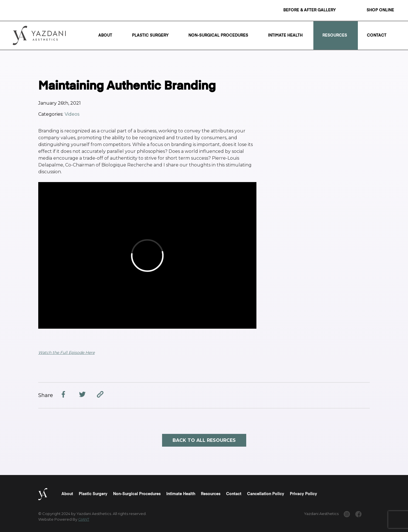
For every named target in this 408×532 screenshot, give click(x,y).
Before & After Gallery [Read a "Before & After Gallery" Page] (310, 10)
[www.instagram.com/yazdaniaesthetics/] (347, 515)
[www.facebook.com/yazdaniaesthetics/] (358, 515)
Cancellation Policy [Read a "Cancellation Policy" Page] (266, 494)
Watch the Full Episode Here (66, 352)
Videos (72, 114)
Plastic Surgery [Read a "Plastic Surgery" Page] (150, 35)
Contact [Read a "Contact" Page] (377, 35)
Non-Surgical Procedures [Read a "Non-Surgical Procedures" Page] (218, 35)
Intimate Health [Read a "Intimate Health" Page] (285, 35)
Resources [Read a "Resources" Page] (335, 35)
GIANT (84, 519)
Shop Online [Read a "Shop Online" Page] (380, 10)
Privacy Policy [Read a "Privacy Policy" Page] (303, 494)
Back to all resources (204, 440)
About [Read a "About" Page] (105, 35)
